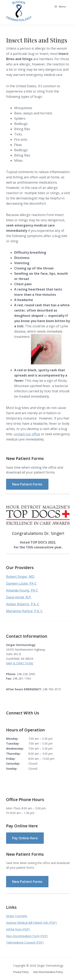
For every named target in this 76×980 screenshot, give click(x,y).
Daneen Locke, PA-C (21, 583)
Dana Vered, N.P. (19, 597)
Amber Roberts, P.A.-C (23, 604)
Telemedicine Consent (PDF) (25, 942)
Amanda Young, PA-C (22, 590)
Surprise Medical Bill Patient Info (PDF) (31, 923)
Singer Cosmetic (17, 916)
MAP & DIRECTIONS (20, 663)
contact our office (27, 434)
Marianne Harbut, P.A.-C (24, 611)
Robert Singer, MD (20, 577)
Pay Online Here (25, 838)
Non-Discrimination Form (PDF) (27, 936)
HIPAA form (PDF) (18, 929)
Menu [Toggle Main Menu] (60, 7)
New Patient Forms (27, 484)
